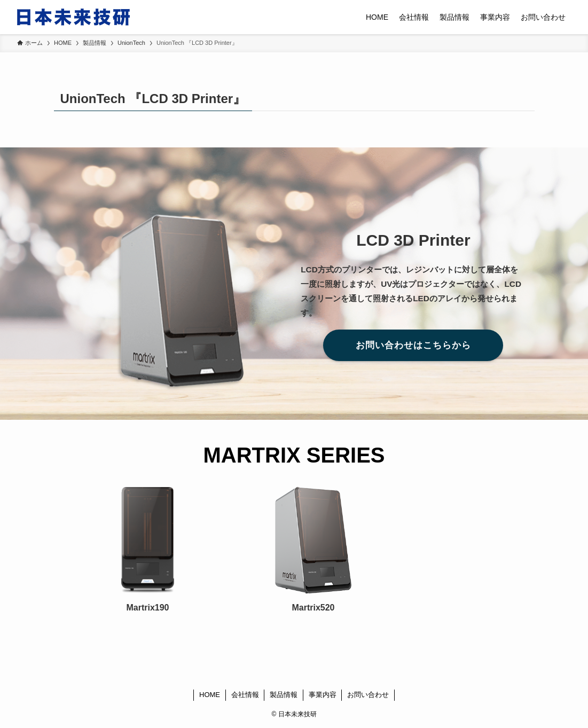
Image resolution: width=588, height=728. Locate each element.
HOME (210, 695)
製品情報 (284, 695)
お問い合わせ (368, 695)
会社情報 (245, 695)
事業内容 (323, 695)
